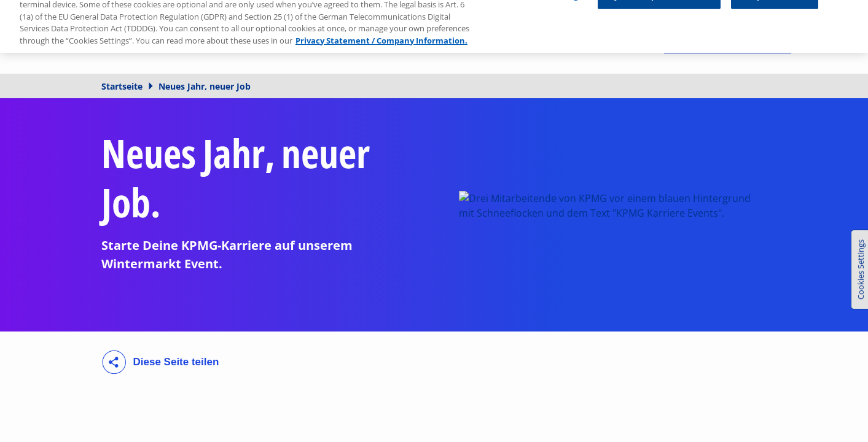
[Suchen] (638, 37)
